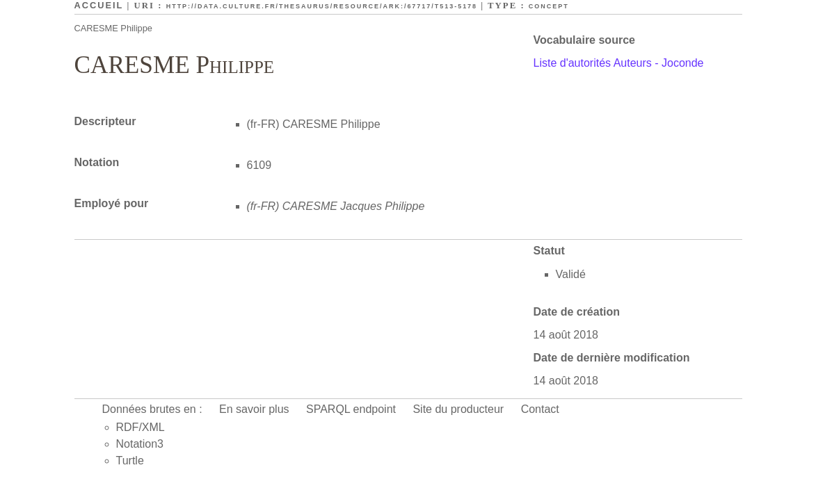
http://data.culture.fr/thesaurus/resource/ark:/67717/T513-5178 (322, 6)
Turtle (130, 461)
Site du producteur (458, 409)
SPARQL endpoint (351, 409)
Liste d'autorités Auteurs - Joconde (619, 63)
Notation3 (140, 444)
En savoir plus (254, 409)
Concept (549, 6)
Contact (540, 409)
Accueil (99, 5)
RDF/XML (141, 427)
